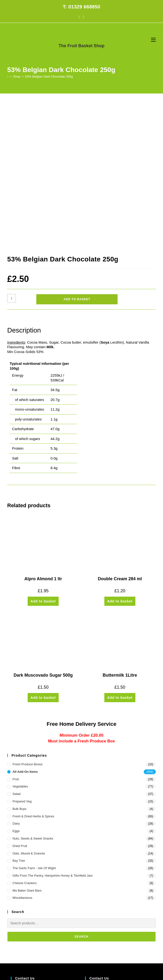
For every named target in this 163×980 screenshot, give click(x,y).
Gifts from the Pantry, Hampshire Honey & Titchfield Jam (53, 732)
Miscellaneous (22, 754)
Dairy (16, 680)
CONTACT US (93, 951)
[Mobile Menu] (153, 40)
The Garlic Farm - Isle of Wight (34, 724)
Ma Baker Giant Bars (27, 746)
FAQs (76, 951)
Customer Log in (22, 917)
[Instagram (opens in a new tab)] (84, 17)
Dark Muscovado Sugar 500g (43, 531)
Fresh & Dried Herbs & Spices (33, 672)
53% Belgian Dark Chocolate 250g (49, 77)
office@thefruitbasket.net (102, 869)
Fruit (16, 635)
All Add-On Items (25, 628)
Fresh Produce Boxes (28, 620)
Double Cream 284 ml (120, 435)
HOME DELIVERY (56, 951)
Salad (16, 650)
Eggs (16, 687)
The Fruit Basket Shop (81, 46)
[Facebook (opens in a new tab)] (79, 17)
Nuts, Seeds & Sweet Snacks (33, 695)
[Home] (8, 77)
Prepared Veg (22, 657)
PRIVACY (112, 951)
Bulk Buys (19, 665)
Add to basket (77, 155)
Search (81, 793)
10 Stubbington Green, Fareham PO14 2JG (41, 847)
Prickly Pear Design (91, 957)
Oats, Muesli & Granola (29, 709)
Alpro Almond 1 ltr (43, 435)
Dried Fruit (20, 702)
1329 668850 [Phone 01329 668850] (96, 856)
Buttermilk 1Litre (120, 531)
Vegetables (20, 643)
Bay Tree (19, 717)
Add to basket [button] (43, 457)
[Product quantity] (12, 154)
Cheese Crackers (25, 739)
